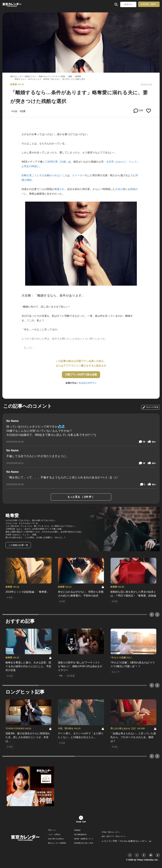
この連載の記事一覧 (18, 545)
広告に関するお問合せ (56, 839)
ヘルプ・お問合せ (54, 835)
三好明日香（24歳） (57, 162)
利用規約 (77, 830)
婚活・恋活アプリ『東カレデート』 (114, 836)
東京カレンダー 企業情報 (57, 843)
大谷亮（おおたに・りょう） (123, 162)
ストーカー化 (80, 175)
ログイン (128, 4)
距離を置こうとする (33, 175)
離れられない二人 (57, 175)
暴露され (59, 189)
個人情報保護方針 (81, 835)
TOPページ (52, 830)
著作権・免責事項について (84, 839)
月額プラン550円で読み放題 (81, 375)
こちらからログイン (87, 383)
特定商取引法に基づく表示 (84, 843)
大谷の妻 (120, 189)
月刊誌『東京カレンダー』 (111, 832)
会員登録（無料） (149, 4)
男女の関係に (32, 166)
